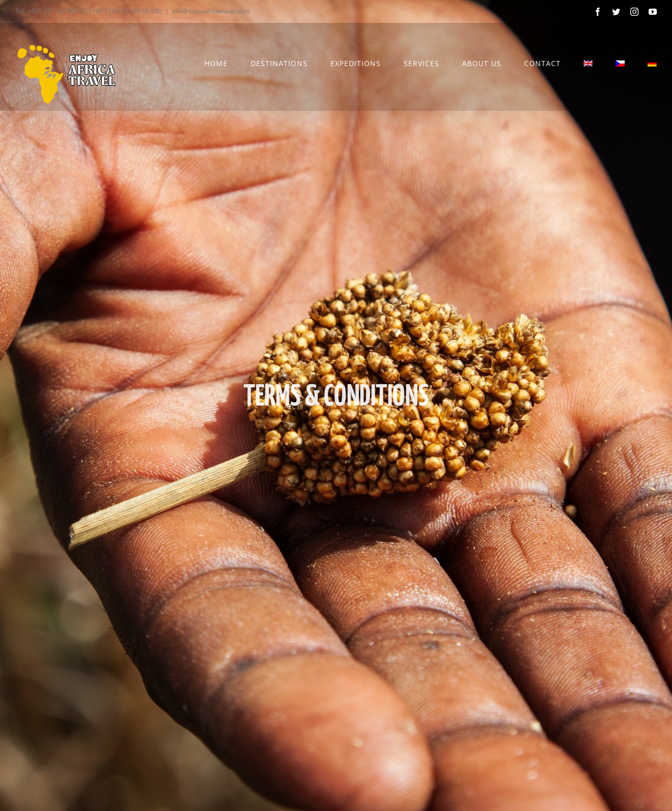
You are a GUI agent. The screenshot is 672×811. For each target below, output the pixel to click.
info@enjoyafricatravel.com (211, 11)
